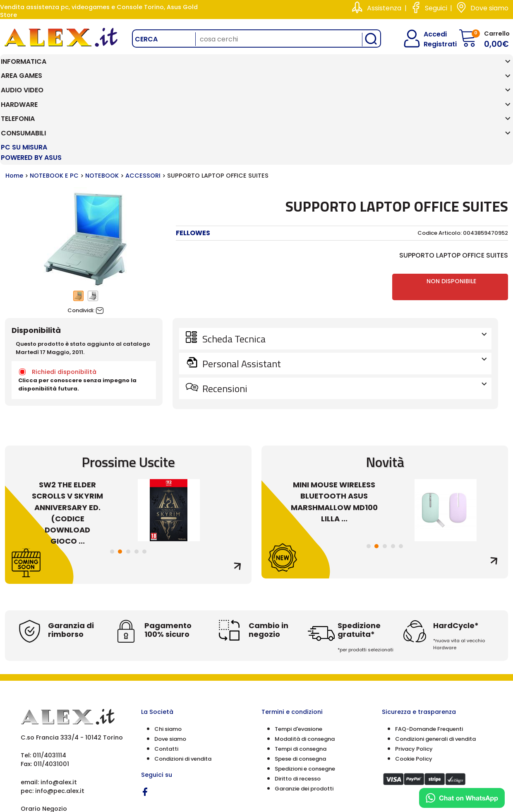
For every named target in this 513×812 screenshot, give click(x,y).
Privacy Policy (414, 673)
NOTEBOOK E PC (54, 100)
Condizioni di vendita (183, 683)
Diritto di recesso (298, 703)
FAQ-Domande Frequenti (429, 653)
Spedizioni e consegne (305, 693)
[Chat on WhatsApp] (462, 798)
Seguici (436, 8)
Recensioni (344, 313)
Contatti (166, 673)
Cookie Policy (414, 683)
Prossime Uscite (128, 387)
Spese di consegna (300, 683)
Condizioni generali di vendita (435, 663)
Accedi (430, 34)
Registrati (433, 44)
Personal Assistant (344, 288)
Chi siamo (168, 653)
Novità (385, 387)
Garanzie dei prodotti (304, 713)
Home (14, 100)
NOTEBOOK (102, 100)
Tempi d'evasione (298, 653)
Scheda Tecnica (344, 263)
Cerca (146, 39)
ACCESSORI (143, 100)
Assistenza (384, 8)
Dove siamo (489, 8)
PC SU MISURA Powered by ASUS (465, 72)
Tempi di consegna (301, 673)
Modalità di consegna (305, 663)
